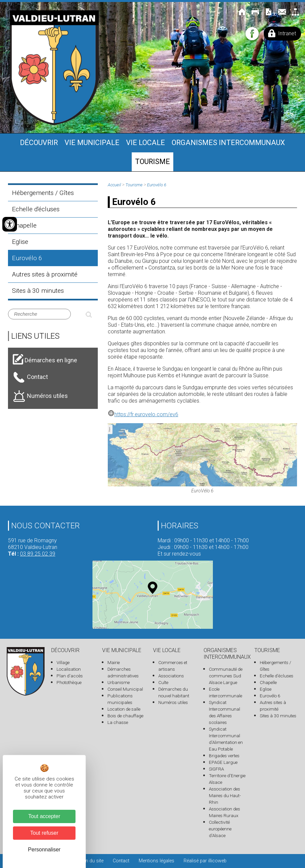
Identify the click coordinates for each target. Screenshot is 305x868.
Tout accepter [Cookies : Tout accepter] (44, 816)
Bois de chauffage (125, 716)
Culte (163, 682)
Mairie (114, 662)
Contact (121, 861)
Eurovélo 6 (27, 258)
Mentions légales (156, 861)
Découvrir (39, 143)
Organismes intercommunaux (228, 143)
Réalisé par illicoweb (205, 861)
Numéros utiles (173, 702)
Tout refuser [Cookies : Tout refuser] (44, 833)
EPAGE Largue (223, 762)
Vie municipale (92, 143)
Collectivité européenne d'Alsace (220, 829)
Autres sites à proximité (45, 274)
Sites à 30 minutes (38, 291)
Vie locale (146, 143)
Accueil (114, 185)
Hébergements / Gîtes (43, 193)
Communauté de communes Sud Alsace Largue (226, 676)
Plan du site (91, 861)
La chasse (118, 722)
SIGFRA (216, 769)
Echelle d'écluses (36, 209)
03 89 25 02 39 (38, 554)
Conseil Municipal (125, 689)
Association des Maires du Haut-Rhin (225, 795)
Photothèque (69, 682)
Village (63, 662)
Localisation (69, 669)
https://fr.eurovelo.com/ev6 (143, 414)
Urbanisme (119, 682)
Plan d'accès (70, 676)
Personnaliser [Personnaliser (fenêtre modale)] (44, 850)
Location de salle (124, 709)
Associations (171, 676)
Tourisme (152, 162)
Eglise (20, 242)
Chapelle (24, 225)
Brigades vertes (224, 756)
